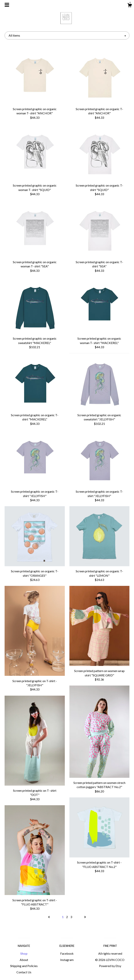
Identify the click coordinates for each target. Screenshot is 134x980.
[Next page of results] (85, 917)
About (24, 960)
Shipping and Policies (24, 966)
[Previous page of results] (49, 917)
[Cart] (130, 6)
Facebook (67, 953)
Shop (24, 953)
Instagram (67, 960)
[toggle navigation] (7, 5)
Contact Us (24, 972)
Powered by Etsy (110, 966)
